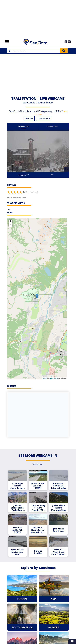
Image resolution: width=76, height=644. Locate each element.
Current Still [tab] (24, 126)
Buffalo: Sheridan (38, 552)
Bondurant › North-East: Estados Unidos (58, 486)
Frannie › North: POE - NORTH (17, 530)
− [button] (11, 225)
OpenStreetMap (54, 378)
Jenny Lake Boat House (59, 530)
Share (29, 118)
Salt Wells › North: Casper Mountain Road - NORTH (38, 530)
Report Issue (44, 118)
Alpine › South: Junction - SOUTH (38, 486)
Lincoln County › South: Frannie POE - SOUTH (38, 508)
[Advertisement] (38, 18)
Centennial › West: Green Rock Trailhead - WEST (59, 552)
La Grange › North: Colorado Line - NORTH (17, 486)
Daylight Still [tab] (52, 126)
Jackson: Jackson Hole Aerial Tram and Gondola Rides (17, 508)
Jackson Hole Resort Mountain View (59, 508)
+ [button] (11, 221)
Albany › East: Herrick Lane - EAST (17, 552)
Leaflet (45, 378)
